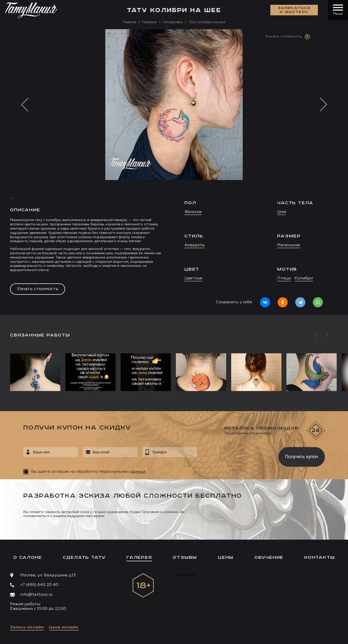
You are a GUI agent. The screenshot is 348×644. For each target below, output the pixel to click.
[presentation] (234, 455)
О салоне (28, 557)
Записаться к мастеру (294, 10)
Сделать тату (84, 557)
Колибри (304, 278)
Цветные (193, 278)
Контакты (319, 557)
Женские (193, 212)
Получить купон (302, 457)
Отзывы (185, 557)
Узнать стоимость (38, 289)
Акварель (195, 245)
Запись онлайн (27, 627)
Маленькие (289, 245)
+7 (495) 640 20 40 (39, 585)
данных (138, 472)
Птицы (284, 278)
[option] (174, 172)
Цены (226, 557)
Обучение (269, 557)
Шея (282, 212)
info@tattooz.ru (36, 595)
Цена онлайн (64, 627)
